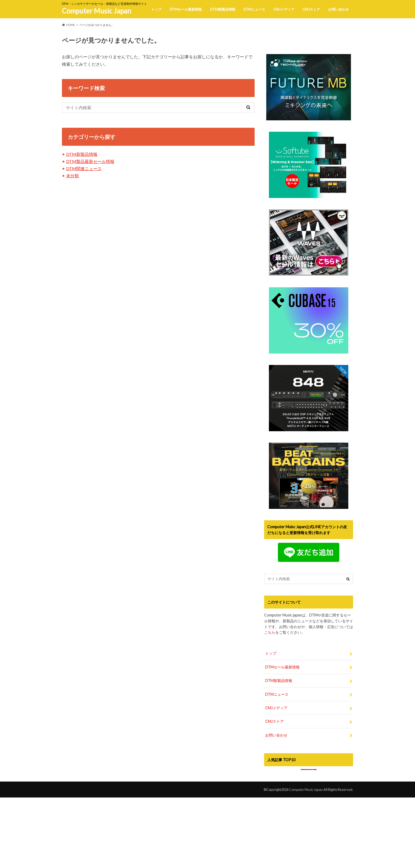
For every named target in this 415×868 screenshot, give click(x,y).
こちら (270, 706)
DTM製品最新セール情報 (90, 161)
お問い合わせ (339, 9)
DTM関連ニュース (84, 168)
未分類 (73, 176)
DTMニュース (254, 9)
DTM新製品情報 (223, 9)
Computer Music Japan (97, 11)
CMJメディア (284, 9)
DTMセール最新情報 (186, 9)
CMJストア (311, 9)
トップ (156, 9)
